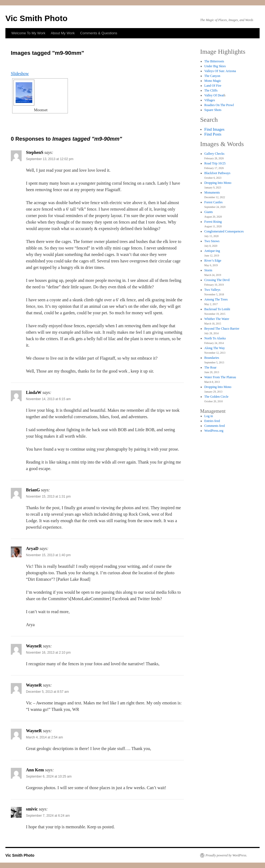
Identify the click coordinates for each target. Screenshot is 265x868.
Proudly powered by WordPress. (226, 855)
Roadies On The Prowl (219, 105)
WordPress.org (214, 431)
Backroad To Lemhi (217, 309)
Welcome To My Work (28, 33)
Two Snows (212, 241)
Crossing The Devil (217, 280)
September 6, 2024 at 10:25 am (49, 776)
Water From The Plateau (220, 377)
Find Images (215, 129)
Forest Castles (214, 202)
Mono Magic (213, 81)
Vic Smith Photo (36, 18)
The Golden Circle (216, 397)
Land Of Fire (213, 86)
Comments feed (215, 426)
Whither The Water (217, 319)
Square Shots (213, 110)
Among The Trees (216, 299)
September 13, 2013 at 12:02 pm (50, 159)
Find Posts (213, 134)
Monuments (212, 192)
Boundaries (212, 358)
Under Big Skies (215, 66)
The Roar (211, 367)
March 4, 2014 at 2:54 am (44, 737)
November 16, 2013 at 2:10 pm (48, 653)
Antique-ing (212, 251)
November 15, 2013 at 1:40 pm (48, 555)
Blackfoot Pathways (217, 173)
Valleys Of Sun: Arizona (220, 71)
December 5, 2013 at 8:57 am (47, 692)
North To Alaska (215, 338)
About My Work (63, 33)
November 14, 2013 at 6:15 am (48, 399)
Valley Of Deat (214, 95)
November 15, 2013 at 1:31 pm (48, 497)
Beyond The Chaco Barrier (222, 329)
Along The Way (215, 348)
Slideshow (20, 74)
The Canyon (212, 76)
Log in (209, 416)
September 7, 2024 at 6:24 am (48, 816)
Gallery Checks (214, 154)
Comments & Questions (99, 33)
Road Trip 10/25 (215, 163)
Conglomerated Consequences (224, 231)
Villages (210, 100)
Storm (208, 270)
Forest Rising (213, 222)
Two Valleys (212, 290)
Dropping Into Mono (218, 183)
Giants (209, 212)
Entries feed (212, 421)
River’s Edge (213, 261)
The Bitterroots (214, 61)
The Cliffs (211, 90)
